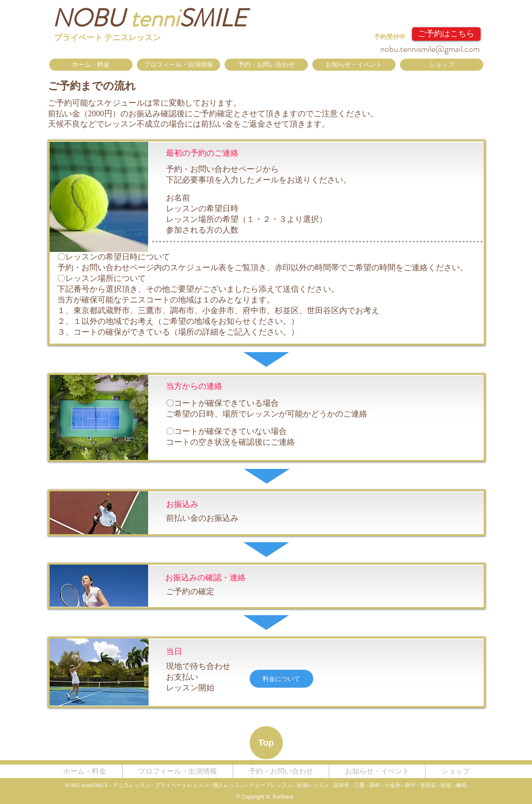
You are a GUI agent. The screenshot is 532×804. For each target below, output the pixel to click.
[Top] (266, 743)
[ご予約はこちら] (446, 34)
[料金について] (281, 679)
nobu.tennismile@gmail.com (430, 49)
